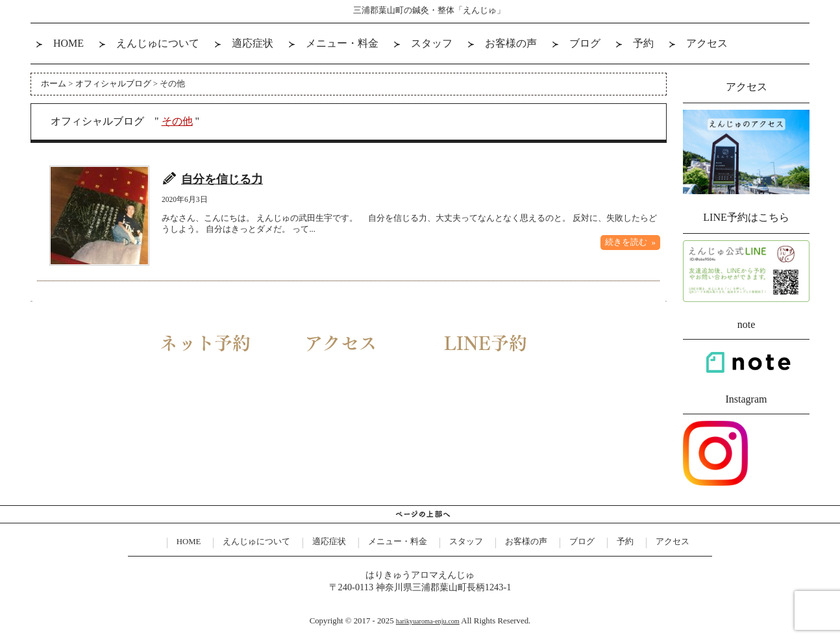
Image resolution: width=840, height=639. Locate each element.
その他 (177, 121)
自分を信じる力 (222, 179)
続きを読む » (630, 242)
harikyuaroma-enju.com (428, 621)
